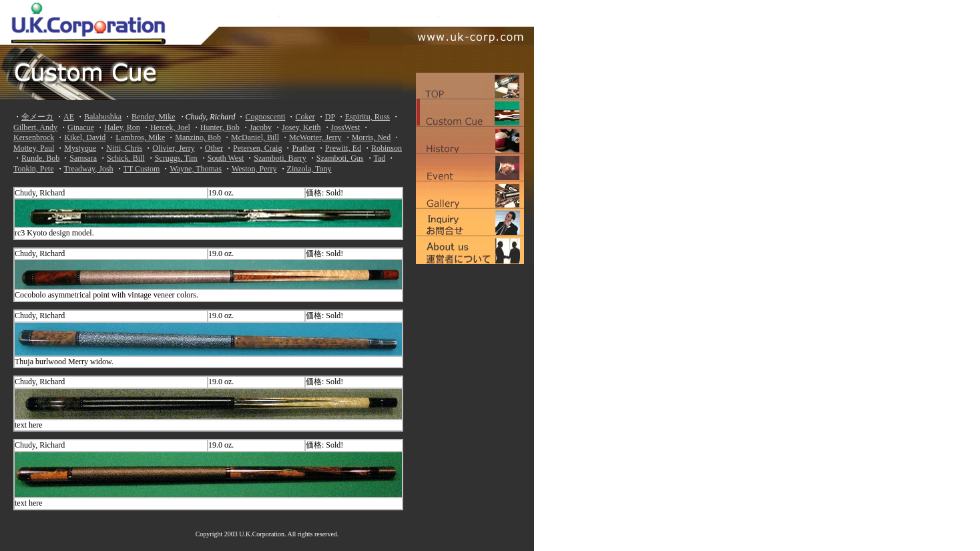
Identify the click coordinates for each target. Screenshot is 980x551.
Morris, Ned (372, 137)
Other (214, 148)
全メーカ (37, 117)
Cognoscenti (265, 117)
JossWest (346, 127)
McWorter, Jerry (315, 137)
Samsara (83, 158)
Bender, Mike (154, 117)
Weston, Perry (254, 169)
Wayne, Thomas (195, 169)
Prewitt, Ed (343, 148)
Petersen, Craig (257, 148)
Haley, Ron (122, 127)
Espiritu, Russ (367, 117)
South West (226, 158)
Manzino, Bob (198, 137)
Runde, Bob (40, 158)
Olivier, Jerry (174, 148)
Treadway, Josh (89, 169)
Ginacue (81, 127)
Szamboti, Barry (280, 158)
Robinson (387, 148)
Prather (303, 148)
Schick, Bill (126, 158)
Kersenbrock (34, 137)
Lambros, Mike (140, 137)
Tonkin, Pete (34, 169)
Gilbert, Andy (35, 127)
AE (69, 117)
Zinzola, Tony (309, 169)
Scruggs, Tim (176, 158)
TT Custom (142, 169)
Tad (380, 158)
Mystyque (80, 148)
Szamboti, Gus (340, 158)
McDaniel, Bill (255, 137)
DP (330, 117)
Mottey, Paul (34, 148)
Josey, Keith (301, 127)
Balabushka (103, 117)
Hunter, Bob (220, 127)
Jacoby (261, 127)
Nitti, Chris (124, 148)
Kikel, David (85, 137)
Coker (305, 117)
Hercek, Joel (170, 127)
